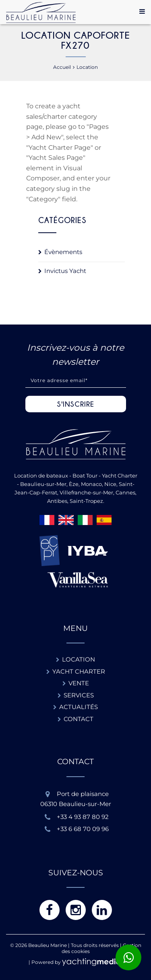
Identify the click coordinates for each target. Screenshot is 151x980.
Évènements (63, 252)
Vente (79, 683)
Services (79, 695)
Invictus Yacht (65, 271)
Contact (79, 719)
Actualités (79, 707)
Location (79, 659)
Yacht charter (79, 671)
